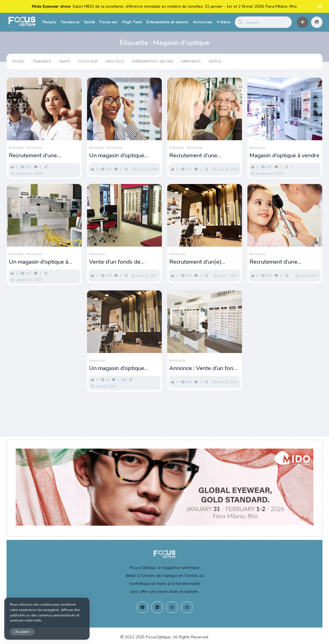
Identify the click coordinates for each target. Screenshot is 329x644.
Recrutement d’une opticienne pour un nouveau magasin (204, 156)
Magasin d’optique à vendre (284, 156)
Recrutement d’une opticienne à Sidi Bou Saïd (282, 262)
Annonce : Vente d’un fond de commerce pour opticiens (203, 368)
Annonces (202, 22)
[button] (303, 22)
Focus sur (109, 22)
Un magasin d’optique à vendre (39, 262)
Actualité (16, 148)
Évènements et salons (167, 22)
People (49, 22)
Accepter (22, 632)
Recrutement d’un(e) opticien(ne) (195, 262)
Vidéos (224, 22)
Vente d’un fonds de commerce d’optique (115, 262)
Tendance (70, 22)
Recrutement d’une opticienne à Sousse (34, 156)
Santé (89, 22)
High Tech (132, 22)
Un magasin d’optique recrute (117, 156)
